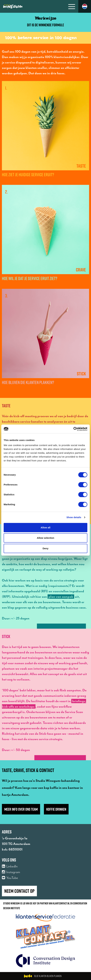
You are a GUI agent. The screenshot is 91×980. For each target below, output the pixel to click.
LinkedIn (10, 866)
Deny (46, 548)
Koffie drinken (56, 809)
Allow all (46, 527)
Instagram (11, 872)
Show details (74, 517)
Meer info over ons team (21, 809)
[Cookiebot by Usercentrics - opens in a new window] (73, 429)
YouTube (10, 878)
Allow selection (45, 538)
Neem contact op (19, 891)
